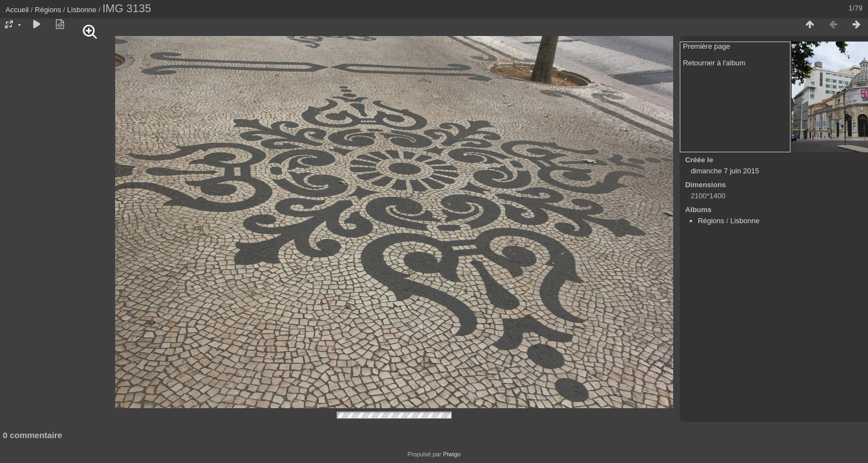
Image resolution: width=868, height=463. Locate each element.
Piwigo (452, 454)
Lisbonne (82, 10)
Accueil (17, 10)
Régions (48, 10)
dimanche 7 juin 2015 (725, 171)
